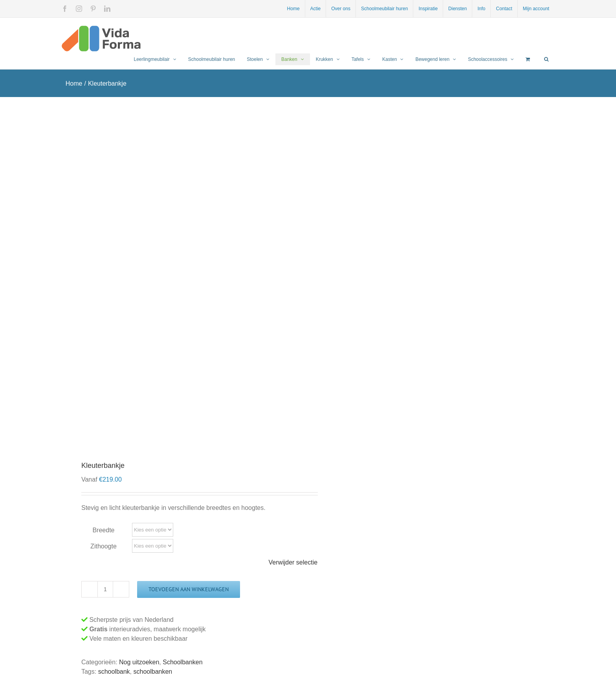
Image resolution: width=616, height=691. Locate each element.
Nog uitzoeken (139, 662)
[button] (546, 59)
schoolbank (114, 672)
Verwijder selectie (293, 562)
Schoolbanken (182, 662)
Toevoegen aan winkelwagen (189, 589)
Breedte (103, 530)
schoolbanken (153, 672)
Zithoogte (104, 546)
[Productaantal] (105, 589)
